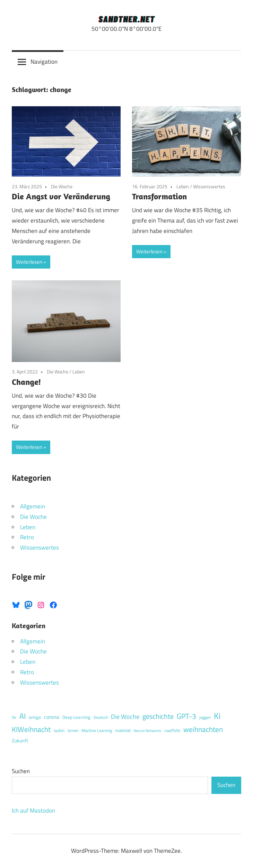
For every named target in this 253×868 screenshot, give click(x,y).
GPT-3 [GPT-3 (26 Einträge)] (186, 716)
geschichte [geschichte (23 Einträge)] (158, 716)
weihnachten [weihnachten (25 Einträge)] (203, 729)
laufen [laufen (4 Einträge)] (59, 731)
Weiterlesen (29, 262)
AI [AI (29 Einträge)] (23, 716)
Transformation (159, 196)
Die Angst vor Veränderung (61, 196)
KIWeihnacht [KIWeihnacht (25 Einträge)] (31, 729)
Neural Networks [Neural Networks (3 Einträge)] (147, 731)
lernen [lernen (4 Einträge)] (73, 731)
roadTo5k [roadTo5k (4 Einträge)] (172, 731)
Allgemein (33, 506)
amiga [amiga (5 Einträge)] (35, 717)
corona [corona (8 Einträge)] (52, 717)
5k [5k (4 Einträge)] (14, 717)
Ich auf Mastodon (33, 811)
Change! (26, 382)
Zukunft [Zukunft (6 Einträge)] (20, 740)
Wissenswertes (209, 186)
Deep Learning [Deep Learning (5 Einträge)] (76, 717)
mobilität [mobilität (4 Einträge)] (123, 731)
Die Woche (62, 186)
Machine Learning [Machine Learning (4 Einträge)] (97, 731)
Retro (27, 537)
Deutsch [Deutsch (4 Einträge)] (101, 717)
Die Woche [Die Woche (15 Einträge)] (125, 716)
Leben (183, 186)
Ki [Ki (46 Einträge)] (217, 716)
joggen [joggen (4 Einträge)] (205, 717)
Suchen (21, 771)
